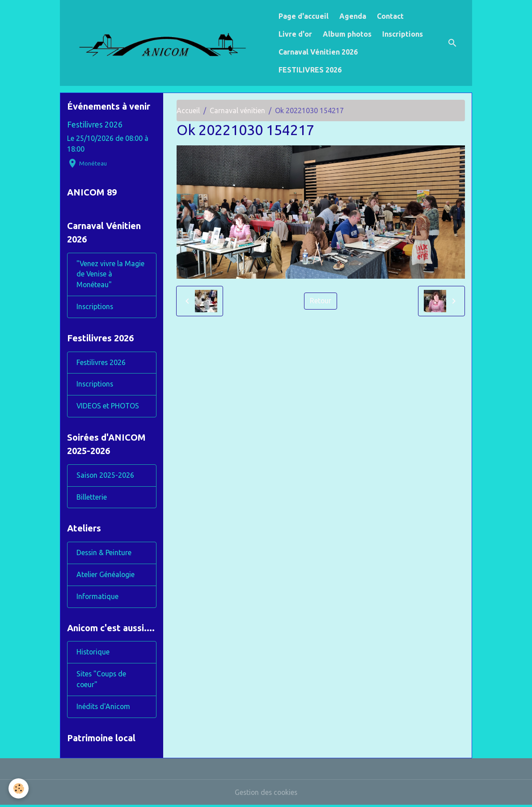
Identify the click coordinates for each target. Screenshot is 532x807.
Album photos (347, 34)
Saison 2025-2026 (106, 476)
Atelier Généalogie (106, 576)
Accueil (188, 110)
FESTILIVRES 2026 (310, 70)
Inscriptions (403, 34)
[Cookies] (19, 788)
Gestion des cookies (266, 794)
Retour (321, 301)
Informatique (98, 598)
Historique (93, 654)
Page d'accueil (304, 16)
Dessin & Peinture (104, 554)
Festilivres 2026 (95, 125)
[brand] (167, 43)
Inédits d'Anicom (104, 709)
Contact (390, 16)
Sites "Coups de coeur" (102, 681)
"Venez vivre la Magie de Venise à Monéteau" (111, 275)
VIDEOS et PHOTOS (108, 407)
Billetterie (92, 498)
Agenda (353, 16)
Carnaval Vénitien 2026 (318, 52)
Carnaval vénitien (237, 110)
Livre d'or (295, 34)
